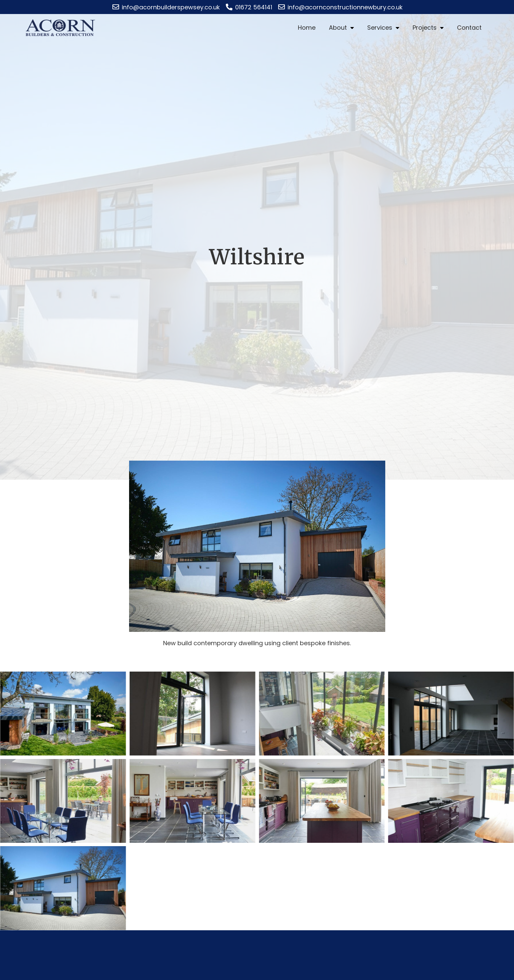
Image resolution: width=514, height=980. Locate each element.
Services (383, 28)
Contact (469, 28)
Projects (428, 28)
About (341, 28)
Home (307, 28)
